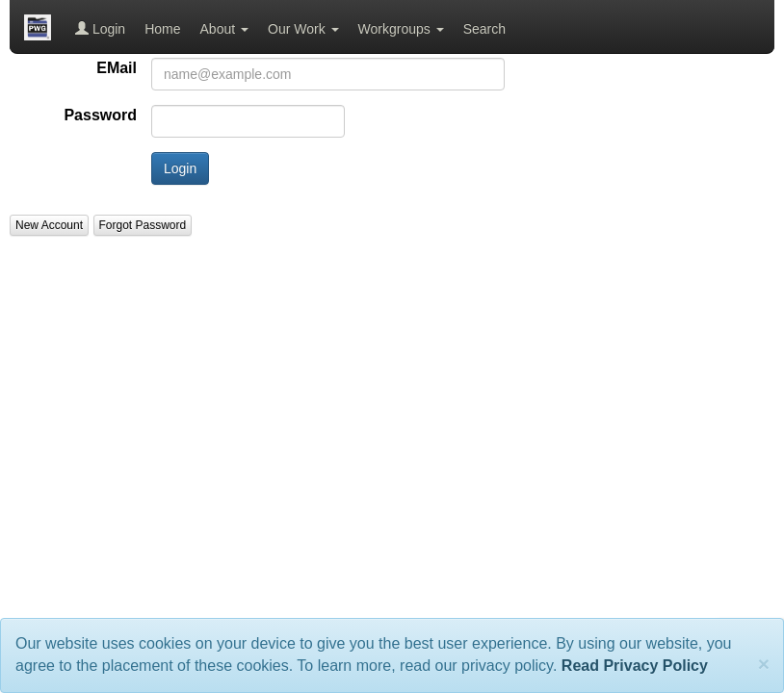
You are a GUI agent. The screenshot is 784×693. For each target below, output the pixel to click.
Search (484, 29)
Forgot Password (143, 225)
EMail (117, 68)
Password (100, 115)
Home (162, 29)
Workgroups (401, 29)
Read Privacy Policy (635, 666)
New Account (49, 225)
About (224, 29)
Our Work (303, 29)
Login (100, 29)
